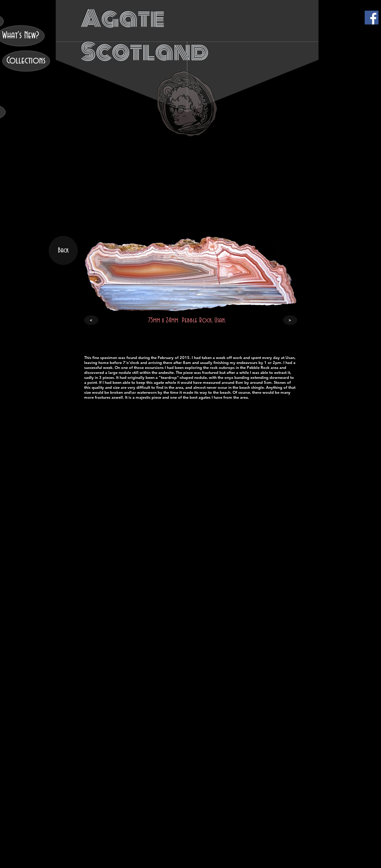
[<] (91, 320)
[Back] (63, 250)
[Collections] (26, 61)
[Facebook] (372, 18)
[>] (290, 320)
